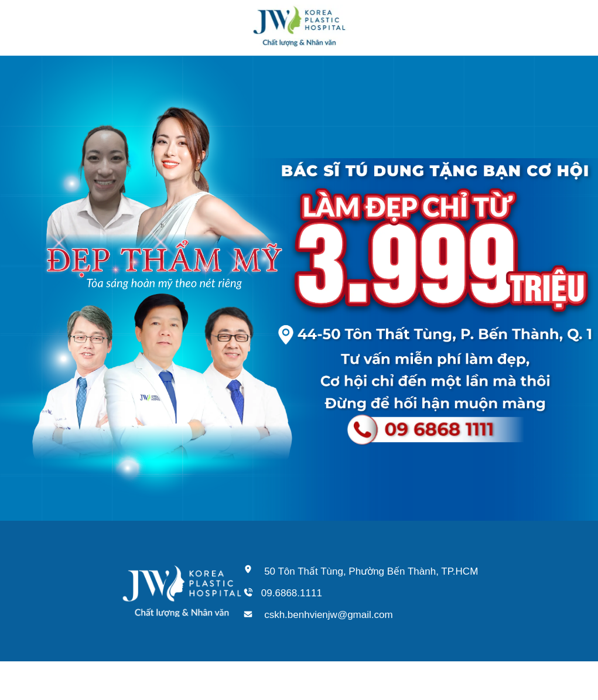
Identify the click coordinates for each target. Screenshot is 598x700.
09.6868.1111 (292, 593)
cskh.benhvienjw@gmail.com (328, 615)
